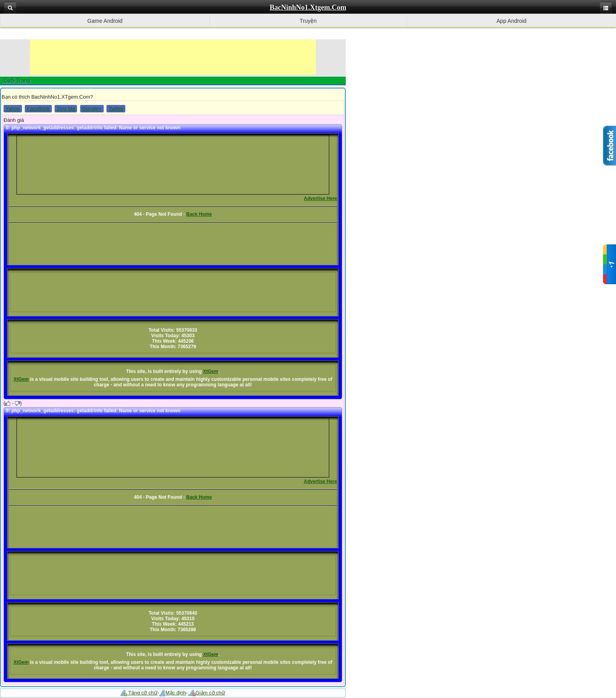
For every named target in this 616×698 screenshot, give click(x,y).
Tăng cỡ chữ (139, 693)
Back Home (199, 214)
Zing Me (66, 109)
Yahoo (13, 109)
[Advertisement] (173, 57)
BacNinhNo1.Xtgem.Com (308, 7)
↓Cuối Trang (16, 80)
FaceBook (38, 109)
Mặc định (173, 693)
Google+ (92, 109)
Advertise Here (320, 198)
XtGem (211, 371)
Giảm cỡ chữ (207, 693)
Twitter (116, 109)
